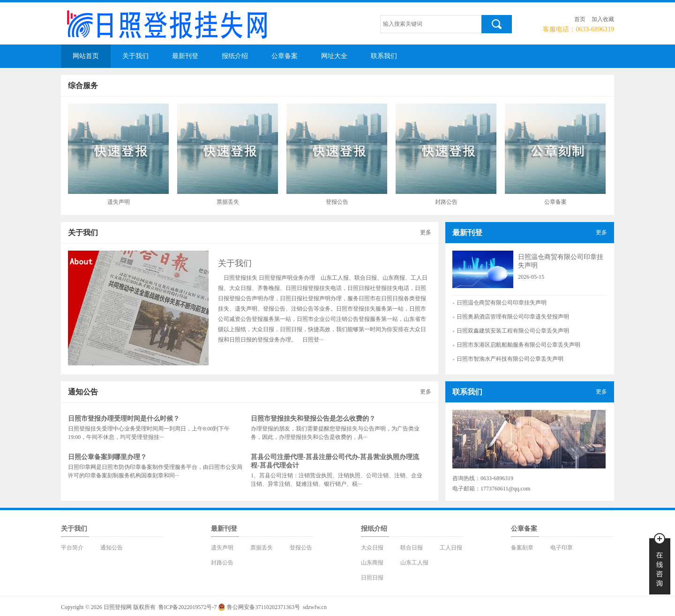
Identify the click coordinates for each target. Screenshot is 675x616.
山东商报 (372, 563)
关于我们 (135, 56)
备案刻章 (522, 548)
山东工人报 (414, 563)
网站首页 (86, 56)
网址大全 (334, 56)
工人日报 (451, 548)
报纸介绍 (235, 56)
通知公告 (112, 548)
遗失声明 (222, 548)
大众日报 (372, 548)
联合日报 (412, 548)
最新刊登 (185, 56)
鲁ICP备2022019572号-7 (188, 607)
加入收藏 (603, 19)
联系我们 (384, 56)
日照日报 (372, 578)
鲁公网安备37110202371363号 (263, 607)
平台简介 (72, 548)
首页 (580, 19)
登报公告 (301, 548)
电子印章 (562, 548)
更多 (426, 232)
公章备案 (285, 56)
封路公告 (222, 563)
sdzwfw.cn (315, 607)
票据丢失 (262, 548)
